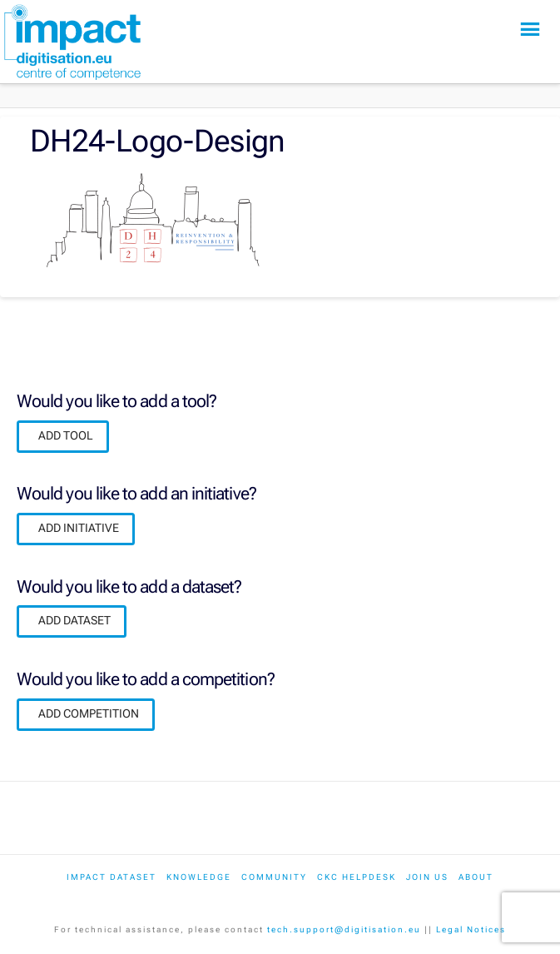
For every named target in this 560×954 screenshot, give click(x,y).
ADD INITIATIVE (79, 528)
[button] (530, 30)
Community (274, 877)
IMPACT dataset (112, 877)
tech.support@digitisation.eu (344, 929)
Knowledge (199, 877)
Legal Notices (471, 929)
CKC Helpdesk (357, 877)
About (476, 877)
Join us (427, 877)
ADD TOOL (66, 435)
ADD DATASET (74, 620)
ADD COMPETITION (89, 713)
